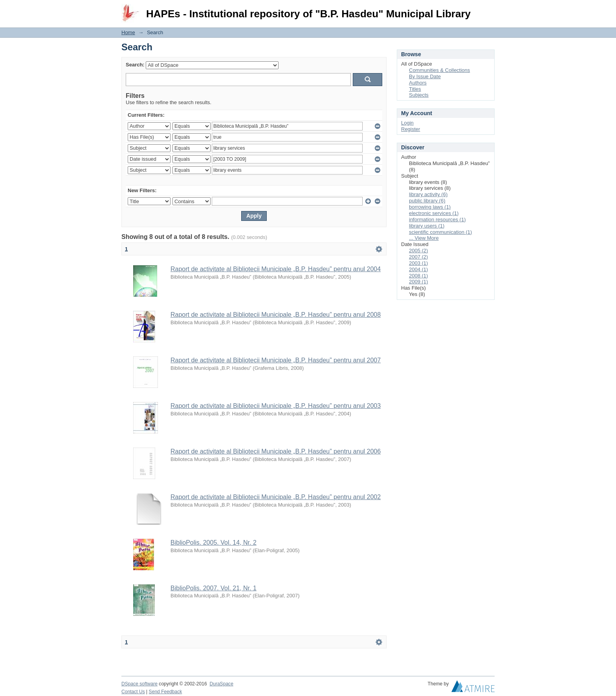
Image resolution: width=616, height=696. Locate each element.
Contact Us (133, 692)
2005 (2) (418, 251)
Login (488, 10)
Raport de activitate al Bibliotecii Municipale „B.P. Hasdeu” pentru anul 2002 (276, 497)
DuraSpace (221, 684)
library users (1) (427, 226)
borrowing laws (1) (430, 207)
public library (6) (427, 201)
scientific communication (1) (440, 232)
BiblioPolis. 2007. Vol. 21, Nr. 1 (214, 588)
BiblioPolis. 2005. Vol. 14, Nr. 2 (214, 543)
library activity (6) (428, 194)
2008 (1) (418, 276)
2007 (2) (418, 257)
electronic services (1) (434, 213)
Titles (415, 89)
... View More (424, 238)
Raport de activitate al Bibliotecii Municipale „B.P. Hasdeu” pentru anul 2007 (276, 360)
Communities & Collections (439, 70)
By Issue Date (425, 76)
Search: (135, 65)
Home (128, 32)
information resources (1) (437, 219)
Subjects (419, 95)
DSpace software (139, 684)
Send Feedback (166, 692)
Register (411, 129)
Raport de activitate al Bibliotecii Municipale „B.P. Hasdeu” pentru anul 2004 (276, 269)
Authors (418, 83)
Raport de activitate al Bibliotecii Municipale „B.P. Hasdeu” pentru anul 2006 (276, 451)
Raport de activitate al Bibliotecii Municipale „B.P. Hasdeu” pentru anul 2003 (276, 406)
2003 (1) (418, 263)
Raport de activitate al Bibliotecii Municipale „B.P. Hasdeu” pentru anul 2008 (276, 315)
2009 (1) (418, 282)
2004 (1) (418, 269)
